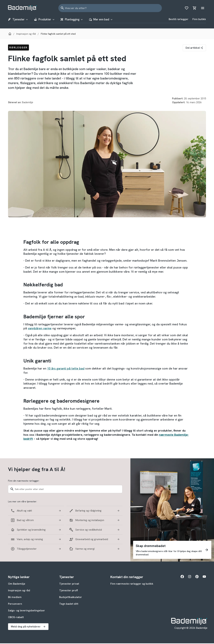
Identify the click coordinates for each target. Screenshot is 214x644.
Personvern (15, 604)
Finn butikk (199, 19)
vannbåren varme (40, 329)
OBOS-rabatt (16, 618)
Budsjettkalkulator (71, 598)
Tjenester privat (69, 584)
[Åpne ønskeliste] (187, 8)
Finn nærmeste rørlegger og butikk (132, 584)
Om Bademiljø (17, 584)
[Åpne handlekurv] (195, 8)
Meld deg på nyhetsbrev (28, 627)
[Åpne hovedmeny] (203, 8)
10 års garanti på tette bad (66, 369)
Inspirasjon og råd (19, 591)
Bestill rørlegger (179, 19)
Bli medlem (15, 598)
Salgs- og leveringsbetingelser (26, 611)
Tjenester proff (69, 591)
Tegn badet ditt (69, 604)
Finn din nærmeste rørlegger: (24, 481)
